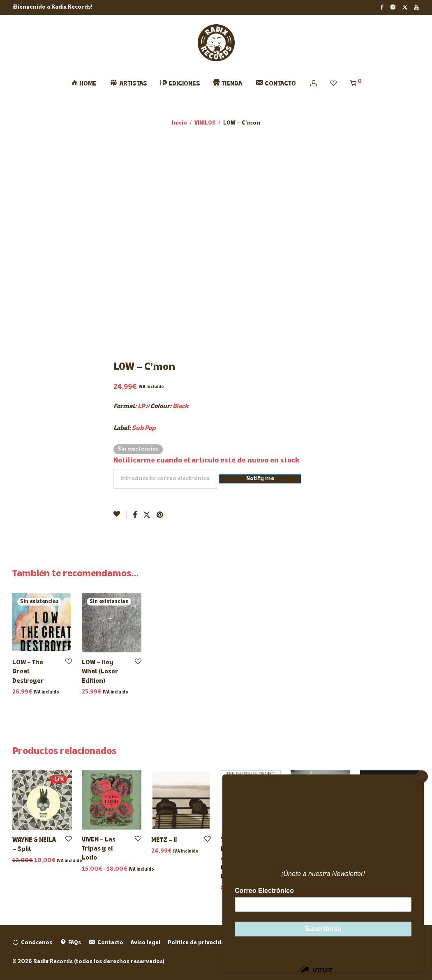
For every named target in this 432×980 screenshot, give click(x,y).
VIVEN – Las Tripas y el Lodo (99, 849)
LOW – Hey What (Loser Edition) (100, 672)
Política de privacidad (198, 943)
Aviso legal (146, 943)
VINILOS (205, 123)
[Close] (422, 777)
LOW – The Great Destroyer (28, 672)
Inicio (179, 123)
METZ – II (164, 840)
